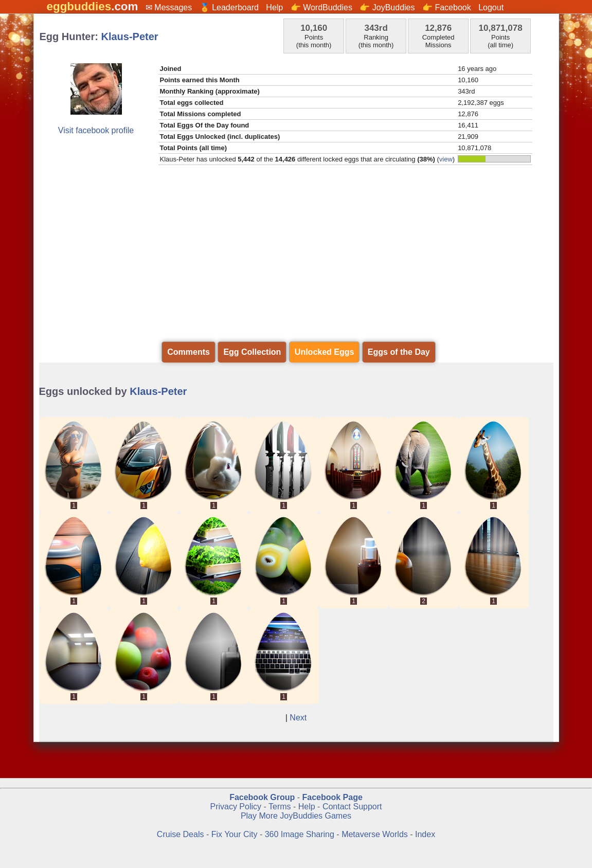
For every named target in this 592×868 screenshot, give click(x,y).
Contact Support (352, 807)
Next (298, 718)
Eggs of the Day (399, 352)
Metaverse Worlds (375, 834)
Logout (491, 7)
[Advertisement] (296, 261)
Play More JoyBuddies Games (296, 816)
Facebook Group (262, 797)
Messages (173, 7)
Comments (189, 352)
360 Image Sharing (301, 834)
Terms (280, 807)
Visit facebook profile (96, 130)
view (446, 159)
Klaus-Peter (130, 37)
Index (425, 834)
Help (274, 7)
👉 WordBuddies (321, 7)
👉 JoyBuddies (387, 7)
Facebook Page (332, 797)
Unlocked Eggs (325, 352)
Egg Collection (252, 352)
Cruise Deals (181, 834)
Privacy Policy (236, 807)
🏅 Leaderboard (229, 7)
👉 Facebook (447, 7)
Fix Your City (236, 834)
